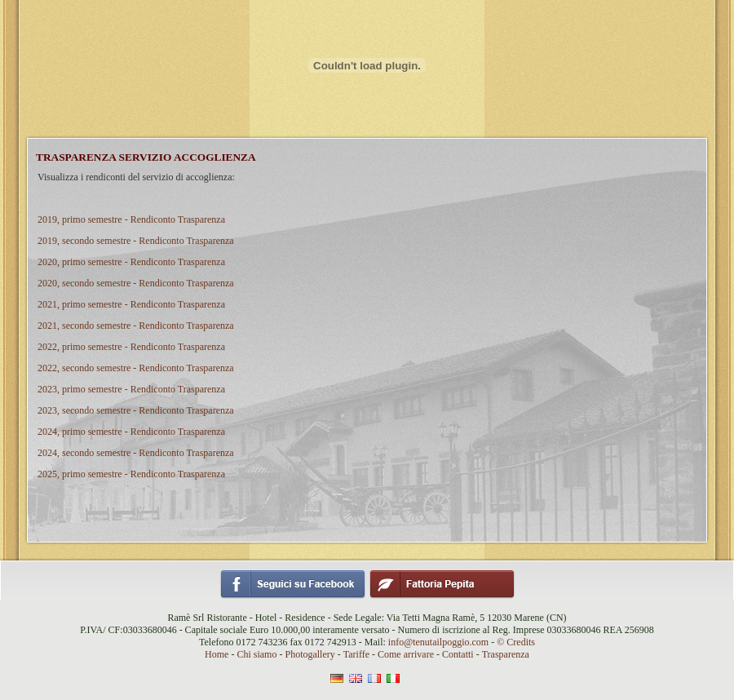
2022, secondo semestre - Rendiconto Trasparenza (136, 368)
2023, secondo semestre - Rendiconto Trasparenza (136, 410)
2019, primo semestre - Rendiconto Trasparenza (131, 219)
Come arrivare (406, 654)
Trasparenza (506, 654)
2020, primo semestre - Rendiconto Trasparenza (131, 262)
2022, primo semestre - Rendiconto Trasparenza (131, 347)
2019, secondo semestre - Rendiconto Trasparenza (136, 241)
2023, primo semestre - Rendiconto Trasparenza (131, 389)
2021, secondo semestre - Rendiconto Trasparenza (136, 326)
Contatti (458, 654)
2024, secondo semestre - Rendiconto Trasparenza (136, 453)
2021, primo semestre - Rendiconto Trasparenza (131, 304)
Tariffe (356, 654)
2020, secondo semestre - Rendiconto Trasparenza (136, 283)
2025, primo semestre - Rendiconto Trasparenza (131, 474)
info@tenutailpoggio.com (438, 642)
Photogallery (310, 654)
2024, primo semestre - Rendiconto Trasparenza (131, 432)
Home (217, 654)
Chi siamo (256, 654)
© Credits (516, 642)
